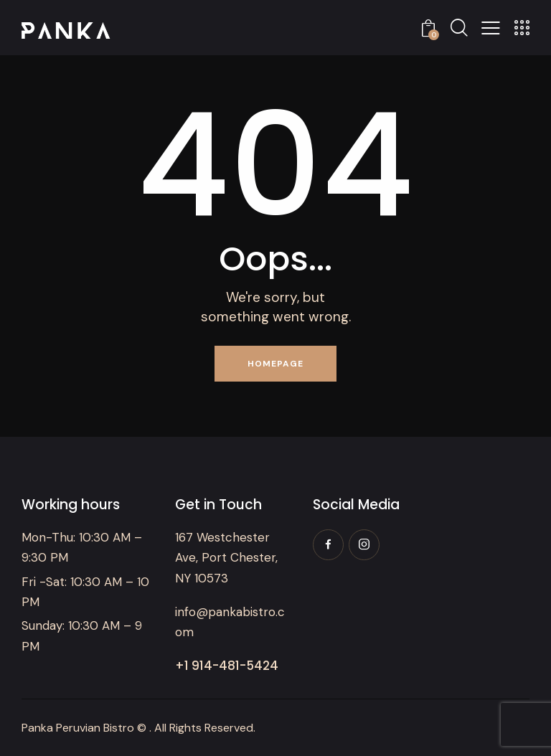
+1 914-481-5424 (227, 666)
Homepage (275, 364)
